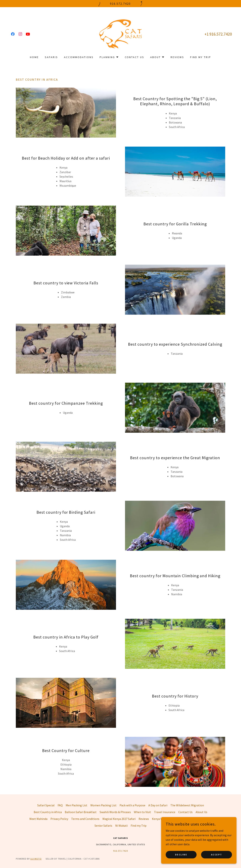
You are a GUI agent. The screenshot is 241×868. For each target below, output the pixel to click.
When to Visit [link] (142, 812)
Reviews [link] (177, 57)
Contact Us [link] (135, 57)
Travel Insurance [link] (165, 812)
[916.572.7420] (120, 4)
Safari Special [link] (46, 805)
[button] (109, 57)
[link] (13, 34)
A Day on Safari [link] (158, 805)
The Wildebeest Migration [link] (187, 805)
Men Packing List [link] (77, 805)
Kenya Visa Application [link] (167, 819)
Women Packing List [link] (103, 805)
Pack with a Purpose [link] (132, 805)
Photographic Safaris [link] (198, 819)
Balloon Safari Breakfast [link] (81, 812)
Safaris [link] (51, 57)
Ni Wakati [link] (121, 826)
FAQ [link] (60, 805)
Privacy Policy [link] (59, 819)
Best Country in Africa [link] (48, 812)
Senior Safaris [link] (103, 826)
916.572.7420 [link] (120, 851)
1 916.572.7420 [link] (219, 34)
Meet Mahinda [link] (38, 819)
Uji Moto (36, 859)
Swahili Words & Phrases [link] (115, 812)
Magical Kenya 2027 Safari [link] (119, 819)
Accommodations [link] (79, 57)
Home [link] (34, 57)
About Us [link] (201, 812)
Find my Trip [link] (201, 57)
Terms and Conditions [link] (85, 819)
